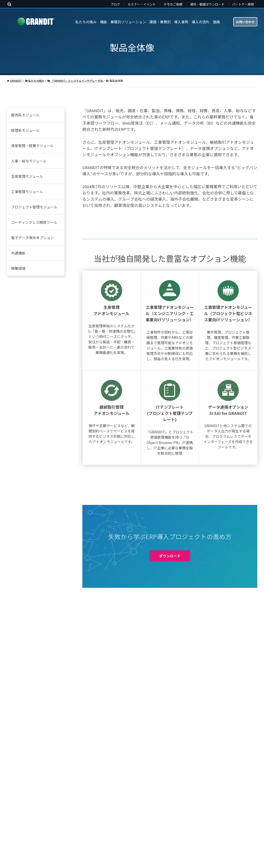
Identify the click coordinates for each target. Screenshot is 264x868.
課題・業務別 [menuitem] (160, 22)
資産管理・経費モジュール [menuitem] (32, 146)
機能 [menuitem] (104, 22)
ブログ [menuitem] (115, 4)
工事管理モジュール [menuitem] (27, 192)
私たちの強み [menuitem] (86, 22)
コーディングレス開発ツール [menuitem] (34, 222)
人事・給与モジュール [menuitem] (29, 161)
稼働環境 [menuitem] (18, 268)
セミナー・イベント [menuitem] (142, 4)
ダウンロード (170, 690)
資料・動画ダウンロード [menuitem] (207, 4)
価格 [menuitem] (216, 22)
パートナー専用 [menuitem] (243, 4)
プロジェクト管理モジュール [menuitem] (34, 207)
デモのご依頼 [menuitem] (173, 4)
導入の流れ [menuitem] (201, 22)
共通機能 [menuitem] (18, 253)
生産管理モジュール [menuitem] (27, 176)
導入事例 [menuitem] (181, 22)
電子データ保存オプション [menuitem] (32, 238)
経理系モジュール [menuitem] (25, 130)
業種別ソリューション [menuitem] (128, 22)
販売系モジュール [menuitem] (25, 115)
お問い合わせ (245, 22)
